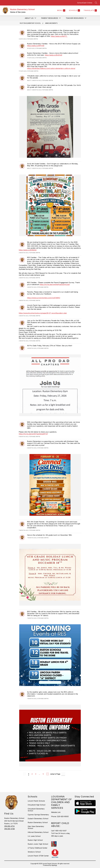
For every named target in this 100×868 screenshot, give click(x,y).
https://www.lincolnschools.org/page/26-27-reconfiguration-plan (43, 313)
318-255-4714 (9, 826)
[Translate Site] (90, 10)
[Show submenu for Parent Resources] (50, 18)
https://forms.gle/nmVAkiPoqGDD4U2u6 (55, 284)
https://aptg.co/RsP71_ (59, 36)
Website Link (56, 812)
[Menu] (61, 10)
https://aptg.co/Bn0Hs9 (53, 55)
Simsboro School (34, 852)
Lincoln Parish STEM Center (38, 856)
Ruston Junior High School (38, 844)
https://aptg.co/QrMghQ (28, 250)
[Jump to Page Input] (63, 774)
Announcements (51, 23)
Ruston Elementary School (30, 23)
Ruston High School (35, 840)
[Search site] (96, 3)
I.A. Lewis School (34, 836)
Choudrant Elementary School (36, 810)
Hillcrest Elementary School (38, 832)
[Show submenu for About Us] (29, 18)
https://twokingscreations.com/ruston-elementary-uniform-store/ (51, 68)
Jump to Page (55, 774)
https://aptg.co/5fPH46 (36, 46)
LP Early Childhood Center (38, 848)
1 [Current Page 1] (29, 774)
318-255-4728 (9, 829)
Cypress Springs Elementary (38, 815)
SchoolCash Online (85, 3)
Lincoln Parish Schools (36, 801)
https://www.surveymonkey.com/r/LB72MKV (44, 298)
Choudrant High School (37, 805)
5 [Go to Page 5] (43, 774)
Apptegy (54, 865)
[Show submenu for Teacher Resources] (75, 18)
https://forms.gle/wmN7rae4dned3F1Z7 (33, 434)
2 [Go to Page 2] (32, 774)
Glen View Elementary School (36, 827)
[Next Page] (48, 774)
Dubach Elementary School (38, 819)
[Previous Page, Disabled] (24, 774)
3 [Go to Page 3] (36, 774)
